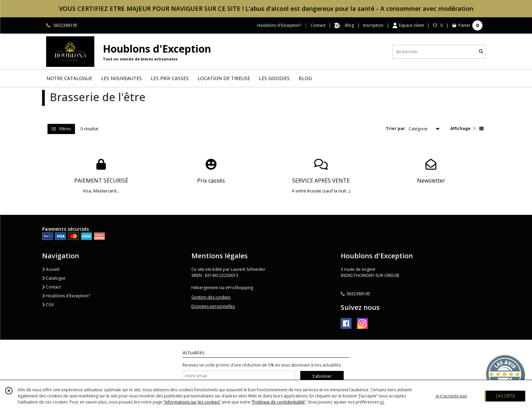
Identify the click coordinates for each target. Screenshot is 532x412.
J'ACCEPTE (506, 396)
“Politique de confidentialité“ (279, 402)
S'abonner (322, 376)
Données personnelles (213, 306)
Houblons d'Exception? (66, 296)
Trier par (395, 128)
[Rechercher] (481, 52)
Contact (318, 25)
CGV (48, 305)
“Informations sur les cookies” (192, 402)
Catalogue (54, 278)
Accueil (51, 269)
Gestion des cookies (211, 297)
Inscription (373, 25)
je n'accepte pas (451, 396)
